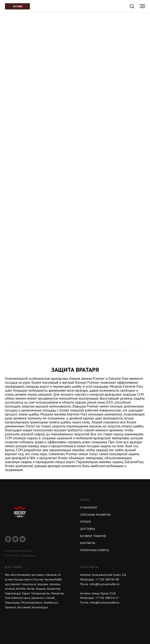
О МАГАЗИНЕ (89, 507)
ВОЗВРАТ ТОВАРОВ (93, 536)
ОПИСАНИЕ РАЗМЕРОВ (95, 515)
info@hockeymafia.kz (105, 584)
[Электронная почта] (23, 539)
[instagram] (8, 539)
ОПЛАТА (86, 522)
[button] (132, 6)
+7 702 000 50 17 (107, 598)
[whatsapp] (15, 539)
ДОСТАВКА (88, 529)
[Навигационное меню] (142, 6)
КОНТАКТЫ (88, 543)
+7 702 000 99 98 (107, 579)
